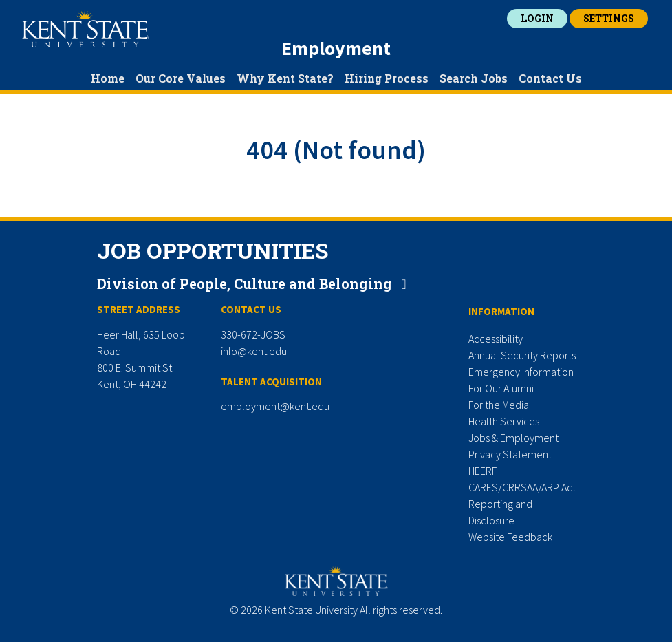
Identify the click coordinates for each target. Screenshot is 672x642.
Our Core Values (181, 78)
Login (537, 18)
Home (108, 78)
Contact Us (550, 78)
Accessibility (496, 339)
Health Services (504, 421)
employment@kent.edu (275, 406)
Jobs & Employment (513, 438)
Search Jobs (474, 78)
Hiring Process (387, 78)
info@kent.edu (254, 351)
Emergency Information (521, 372)
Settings (609, 18)
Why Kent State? (285, 78)
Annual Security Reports (522, 355)
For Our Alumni (501, 388)
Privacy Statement (510, 454)
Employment (336, 48)
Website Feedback (510, 537)
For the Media (499, 405)
